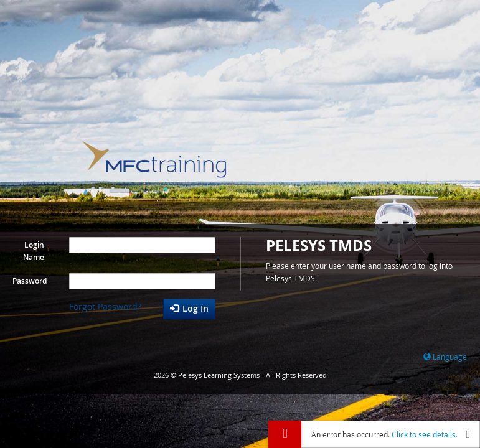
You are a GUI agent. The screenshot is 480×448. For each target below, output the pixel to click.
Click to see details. (425, 434)
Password (30, 281)
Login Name (34, 251)
